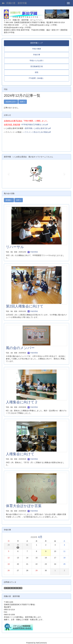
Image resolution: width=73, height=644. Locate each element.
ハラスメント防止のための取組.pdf (37, 132)
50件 (23, 102)
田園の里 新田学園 (17, 3)
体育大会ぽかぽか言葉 (24, 506)
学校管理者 (33, 252)
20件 (19, 200)
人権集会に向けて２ (22, 402)
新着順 (9, 200)
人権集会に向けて (20, 454)
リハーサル (15, 247)
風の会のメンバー (20, 348)
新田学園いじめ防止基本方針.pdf (38, 128)
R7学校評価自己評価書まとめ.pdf (35, 125)
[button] (9, 174)
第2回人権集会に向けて (25, 306)
